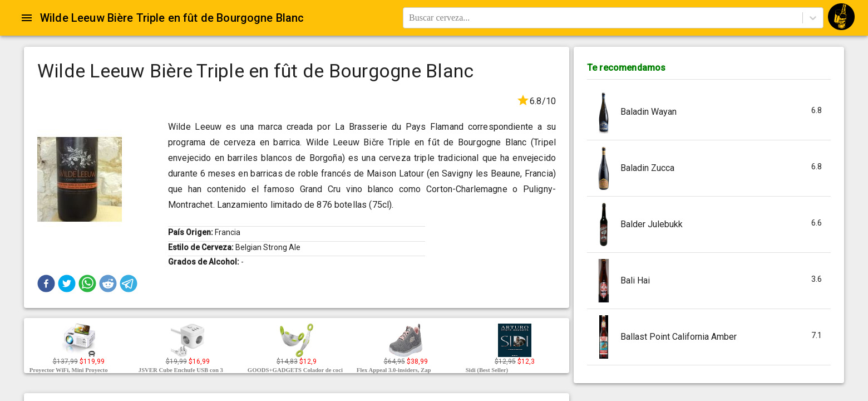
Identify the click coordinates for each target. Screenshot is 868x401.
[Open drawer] (27, 18)
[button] (46, 283)
